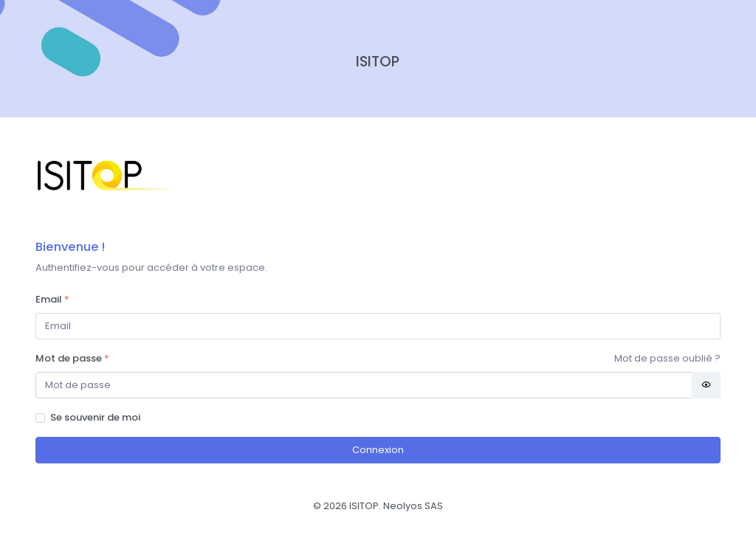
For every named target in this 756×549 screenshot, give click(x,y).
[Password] (364, 386)
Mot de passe (72, 358)
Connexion (378, 450)
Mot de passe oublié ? (667, 358)
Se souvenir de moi (95, 417)
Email (52, 299)
